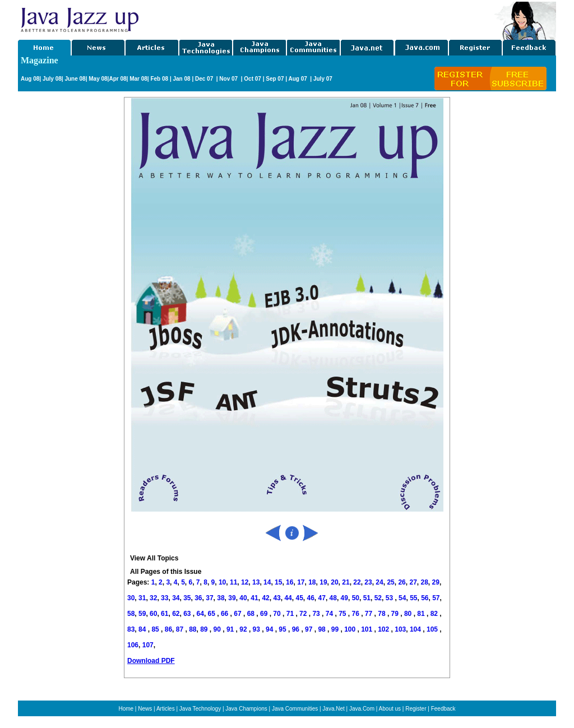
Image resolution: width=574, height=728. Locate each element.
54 (402, 598)
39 (232, 598)
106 (133, 645)
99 (336, 629)
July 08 (52, 79)
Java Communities (295, 709)
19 (323, 582)
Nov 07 (229, 79)
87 (181, 629)
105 (433, 629)
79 (396, 614)
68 (252, 614)
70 (278, 614)
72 (304, 614)
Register (416, 709)
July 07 (323, 79)
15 (278, 582)
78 (383, 614)
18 (312, 582)
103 (400, 629)
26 (402, 582)
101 (367, 629)
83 (131, 629)
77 (370, 614)
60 (153, 614)
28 (424, 582)
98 (323, 629)
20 (334, 582)
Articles (166, 709)
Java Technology (200, 709)
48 (333, 598)
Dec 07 (205, 79)
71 (291, 614)
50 (356, 598)
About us (390, 709)
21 (346, 582)
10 (222, 582)
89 (205, 629)
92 (244, 629)
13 (256, 582)
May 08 (98, 79)
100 (351, 629)
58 (131, 614)
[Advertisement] (317, 18)
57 (436, 598)
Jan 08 (181, 79)
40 (243, 598)
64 (200, 614)
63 (188, 614)
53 (389, 598)
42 (265, 598)
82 (435, 614)
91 (231, 629)
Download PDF (151, 661)
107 (148, 645)
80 (409, 614)
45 (299, 598)
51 (367, 598)
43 (277, 598)
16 (290, 582)
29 (436, 582)
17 (301, 582)
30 (131, 598)
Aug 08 (30, 79)
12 (245, 582)
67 (239, 614)
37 (209, 598)
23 (368, 582)
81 (422, 614)
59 (142, 614)
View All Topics (154, 558)
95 (283, 629)
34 (176, 598)
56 (425, 598)
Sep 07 (275, 79)
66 (226, 614)
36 (198, 598)
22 (357, 582)
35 (187, 598)
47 (322, 598)
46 (311, 598)
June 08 (75, 79)
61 (165, 614)
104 (416, 629)
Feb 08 (159, 79)
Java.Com (362, 709)
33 (165, 598)
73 (317, 614)
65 (213, 614)
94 (270, 629)
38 (221, 598)
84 (143, 629)
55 (413, 598)
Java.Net (333, 709)
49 (344, 598)
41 (254, 598)
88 (193, 629)
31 (142, 598)
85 (156, 629)
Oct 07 (253, 79)
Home (126, 709)
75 (343, 614)
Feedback (443, 709)
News (145, 709)
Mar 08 (137, 79)
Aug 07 (298, 79)
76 (357, 614)
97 (310, 629)
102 (384, 629)
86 (168, 629)
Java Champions (246, 709)
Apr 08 (117, 79)
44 (288, 598)
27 (413, 582)
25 (390, 582)
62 (176, 614)
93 (258, 629)
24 (379, 582)
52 (378, 598)
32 (153, 598)
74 (330, 614)
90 (218, 629)
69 (265, 614)
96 (297, 629)
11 (233, 582)
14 (267, 582)
